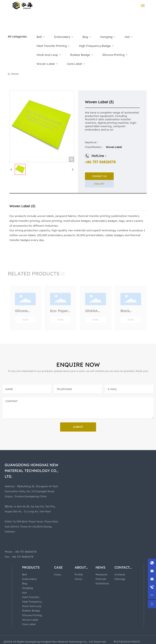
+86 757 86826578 (100, 162)
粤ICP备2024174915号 (127, 642)
